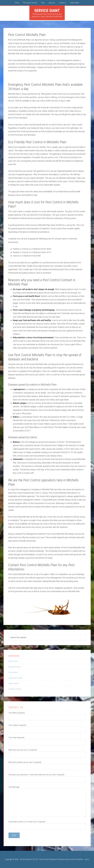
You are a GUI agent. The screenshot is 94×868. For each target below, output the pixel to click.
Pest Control (13, 661)
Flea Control (13, 672)
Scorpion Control (15, 689)
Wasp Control (14, 683)
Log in (87, 859)
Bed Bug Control (15, 667)
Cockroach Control (16, 678)
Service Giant (47, 10)
